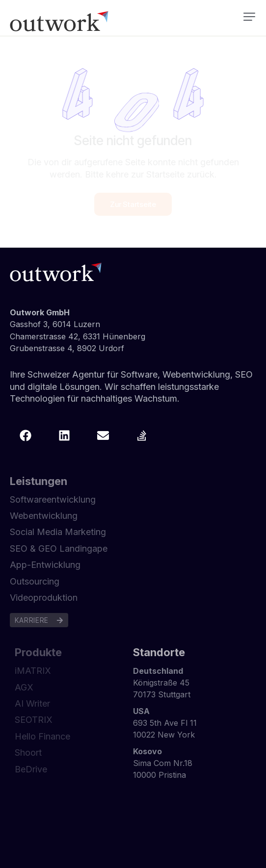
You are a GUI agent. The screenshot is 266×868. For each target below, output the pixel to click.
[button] (249, 17)
